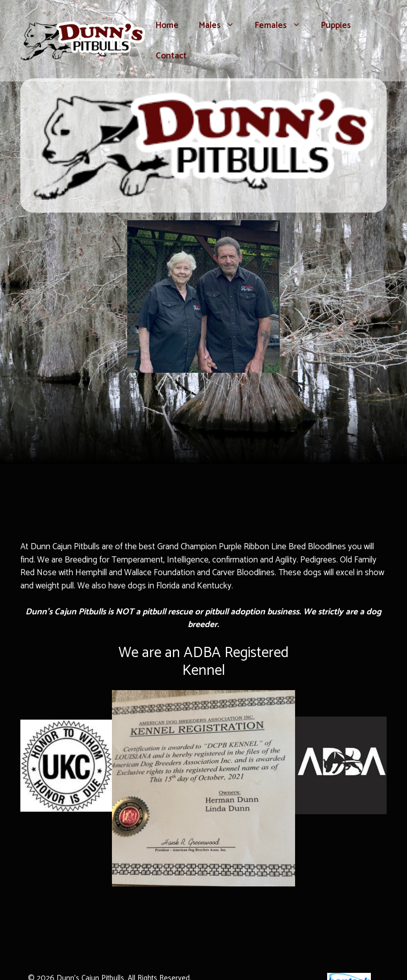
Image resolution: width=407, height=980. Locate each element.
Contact (171, 56)
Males (222, 25)
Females (283, 25)
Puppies (336, 25)
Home (167, 25)
